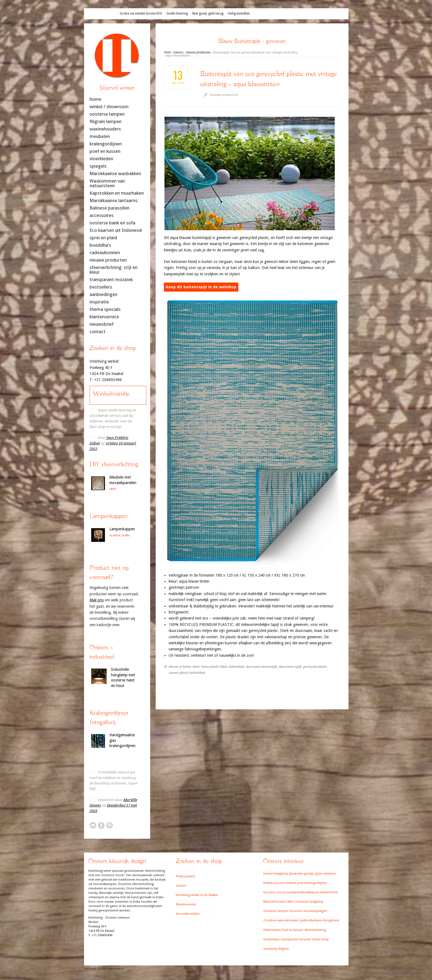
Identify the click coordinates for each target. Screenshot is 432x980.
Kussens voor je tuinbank (281, 892)
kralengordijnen (106, 144)
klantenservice (104, 317)
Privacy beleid (185, 876)
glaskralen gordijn (302, 874)
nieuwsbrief (102, 324)
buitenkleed (236, 667)
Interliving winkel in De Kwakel (197, 895)
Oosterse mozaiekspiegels (308, 911)
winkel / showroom (109, 107)
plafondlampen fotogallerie (320, 920)
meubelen (100, 136)
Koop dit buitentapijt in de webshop (201, 287)
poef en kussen (105, 151)
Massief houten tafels (279, 902)
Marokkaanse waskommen (319, 892)
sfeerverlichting (315, 930)
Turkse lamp (320, 939)
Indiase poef (295, 883)
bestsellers (101, 287)
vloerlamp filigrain (276, 949)
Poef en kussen (293, 930)
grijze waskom (326, 874)
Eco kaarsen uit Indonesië (116, 230)
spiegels (98, 166)
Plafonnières (272, 930)
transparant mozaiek (296, 939)
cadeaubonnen (105, 253)
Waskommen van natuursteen (107, 183)
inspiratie (99, 302)
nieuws (178, 52)
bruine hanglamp (276, 874)
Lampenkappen (122, 529)
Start (167, 52)
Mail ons (97, 600)
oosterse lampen (107, 114)
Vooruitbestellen (188, 914)
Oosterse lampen (276, 911)
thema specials (105, 309)
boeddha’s (100, 245)
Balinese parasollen (110, 208)
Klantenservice (186, 904)
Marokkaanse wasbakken (115, 174)
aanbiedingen (103, 294)
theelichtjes (272, 939)
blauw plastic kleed (214, 667)
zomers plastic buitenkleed (187, 673)
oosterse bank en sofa (112, 223)
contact (98, 332)
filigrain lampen (106, 122)
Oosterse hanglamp (309, 902)
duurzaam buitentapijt (261, 667)
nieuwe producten (198, 52)
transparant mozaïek (111, 280)
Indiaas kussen (274, 883)
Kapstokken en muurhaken (117, 193)
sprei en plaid (103, 238)
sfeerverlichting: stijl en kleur (114, 270)
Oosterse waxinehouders (281, 920)
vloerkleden (101, 159)
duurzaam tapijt (290, 667)
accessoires (102, 215)
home (95, 99)
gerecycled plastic (315, 667)
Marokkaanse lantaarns (114, 201)
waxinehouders (105, 129)
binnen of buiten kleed (184, 667)
